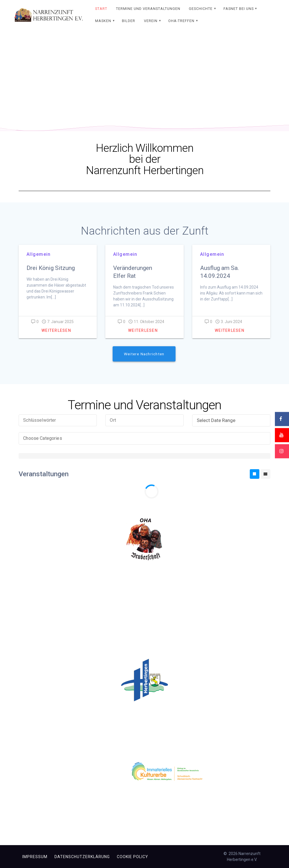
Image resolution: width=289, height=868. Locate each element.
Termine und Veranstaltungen (148, 9)
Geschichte (201, 9)
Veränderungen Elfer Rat (133, 272)
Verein (151, 21)
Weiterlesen (56, 330)
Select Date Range (232, 420)
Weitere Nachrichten (144, 354)
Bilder (129, 21)
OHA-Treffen (181, 21)
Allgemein (39, 254)
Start (101, 9)
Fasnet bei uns (239, 9)
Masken (103, 21)
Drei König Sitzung (51, 268)
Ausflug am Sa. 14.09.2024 (220, 272)
